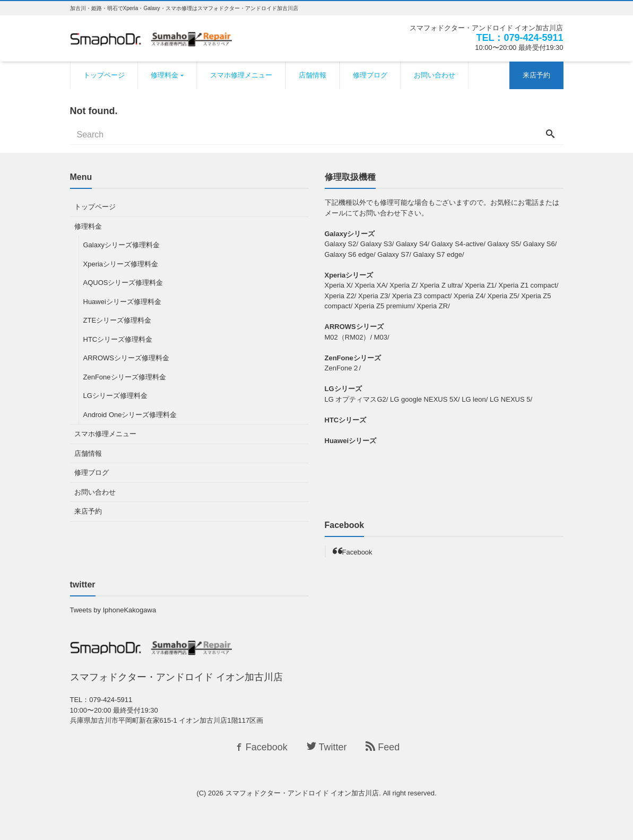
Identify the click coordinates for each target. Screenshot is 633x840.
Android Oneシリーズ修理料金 (130, 415)
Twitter (327, 747)
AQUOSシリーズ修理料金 (123, 283)
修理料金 (164, 75)
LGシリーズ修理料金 (115, 396)
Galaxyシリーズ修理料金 (122, 245)
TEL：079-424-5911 (519, 38)
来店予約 (536, 75)
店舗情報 (313, 75)
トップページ (104, 75)
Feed (383, 747)
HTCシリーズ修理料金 (118, 339)
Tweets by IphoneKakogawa (113, 610)
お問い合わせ (435, 75)
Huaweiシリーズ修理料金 (122, 302)
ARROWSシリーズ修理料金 (127, 358)
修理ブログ (370, 75)
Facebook (357, 552)
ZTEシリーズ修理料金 (118, 320)
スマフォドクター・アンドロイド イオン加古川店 (302, 793)
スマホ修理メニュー (241, 75)
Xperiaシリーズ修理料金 (121, 264)
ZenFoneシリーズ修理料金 (125, 377)
